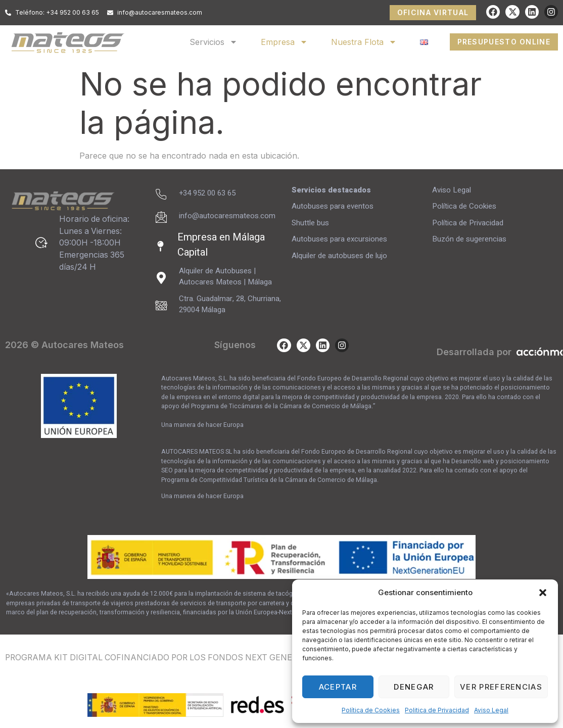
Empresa (284, 42)
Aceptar (338, 687)
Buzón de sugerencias (470, 239)
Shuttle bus (310, 223)
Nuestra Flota (364, 42)
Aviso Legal (491, 710)
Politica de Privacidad (437, 710)
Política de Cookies (371, 710)
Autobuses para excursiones (339, 239)
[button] (543, 593)
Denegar (414, 687)
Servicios (214, 42)
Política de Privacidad (468, 223)
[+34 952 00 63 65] (161, 195)
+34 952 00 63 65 (207, 193)
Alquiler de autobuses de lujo (339, 256)
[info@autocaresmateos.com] (161, 217)
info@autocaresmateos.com (227, 216)
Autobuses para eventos (333, 206)
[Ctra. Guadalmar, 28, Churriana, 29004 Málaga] (161, 306)
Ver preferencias (501, 687)
